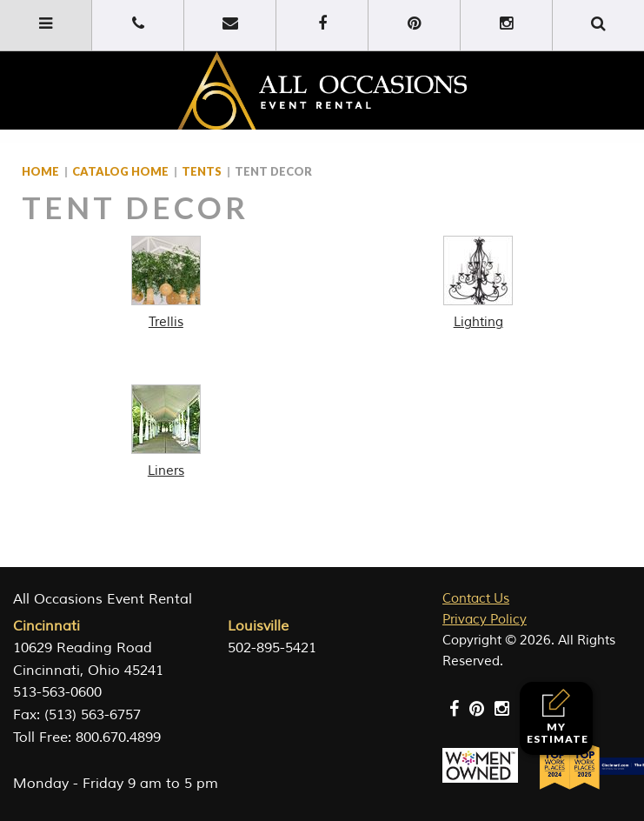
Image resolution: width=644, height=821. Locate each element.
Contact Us (476, 599)
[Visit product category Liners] (166, 432)
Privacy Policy (485, 620)
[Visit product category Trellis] (166, 284)
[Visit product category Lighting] (478, 284)
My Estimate (558, 717)
